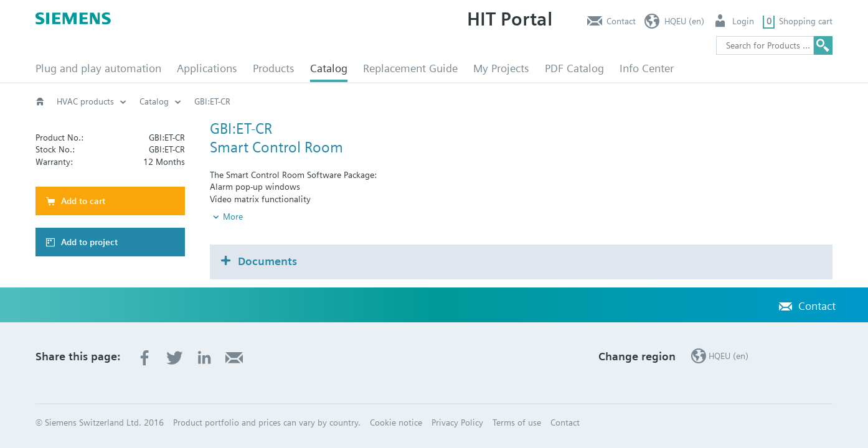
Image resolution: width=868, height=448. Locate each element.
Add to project (89, 242)
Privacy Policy (457, 422)
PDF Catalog (574, 68)
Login (743, 21)
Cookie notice (396, 422)
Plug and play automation (98, 68)
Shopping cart (806, 21)
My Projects (501, 68)
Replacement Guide (410, 68)
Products (274, 68)
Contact (621, 21)
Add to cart (83, 201)
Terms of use (517, 422)
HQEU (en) (684, 21)
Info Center (647, 68)
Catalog (329, 68)
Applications (207, 68)
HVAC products (85, 101)
